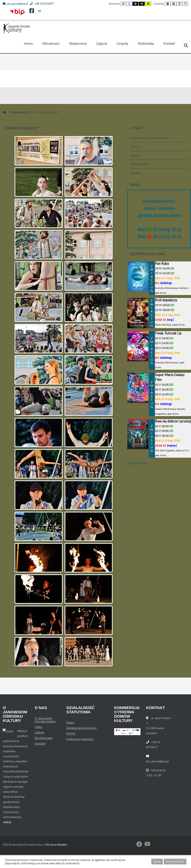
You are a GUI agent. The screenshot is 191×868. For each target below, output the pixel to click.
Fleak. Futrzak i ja (168, 333)
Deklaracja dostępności (82, 728)
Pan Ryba (162, 263)
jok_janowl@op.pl (15, 4)
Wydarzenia (78, 45)
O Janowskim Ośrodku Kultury (150, 138)
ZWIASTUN (152, 278)
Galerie (135, 155)
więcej (7, 836)
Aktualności (51, 45)
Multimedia (146, 45)
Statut (70, 722)
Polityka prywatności (80, 739)
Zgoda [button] (157, 861)
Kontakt (169, 45)
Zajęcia (102, 45)
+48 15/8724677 (42, 4)
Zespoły (122, 45)
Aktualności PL (21, 112)
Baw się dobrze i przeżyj (173, 421)
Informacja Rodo (175, 861)
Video (134, 147)
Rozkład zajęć (139, 164)
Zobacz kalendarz (138, 463)
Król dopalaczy (166, 300)
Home (28, 45)
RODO (71, 733)
